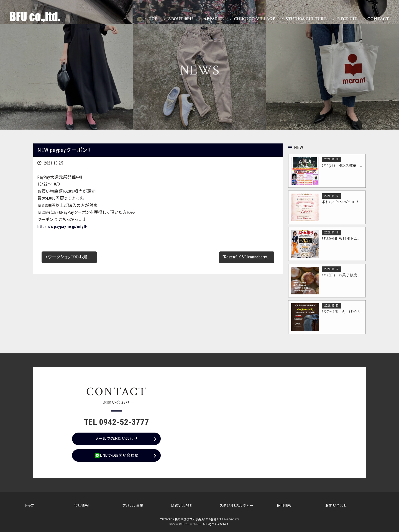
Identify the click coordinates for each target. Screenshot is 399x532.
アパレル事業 (133, 506)
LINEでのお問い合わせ (116, 456)
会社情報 (81, 506)
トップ (30, 506)
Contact (378, 19)
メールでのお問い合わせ (117, 439)
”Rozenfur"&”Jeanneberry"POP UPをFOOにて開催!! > (248, 257)
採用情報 (284, 506)
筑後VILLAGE (181, 506)
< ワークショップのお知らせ (70, 257)
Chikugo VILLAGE (255, 19)
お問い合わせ (336, 506)
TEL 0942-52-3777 (117, 422)
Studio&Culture (306, 19)
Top (153, 19)
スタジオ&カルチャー (237, 506)
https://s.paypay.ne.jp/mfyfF (62, 227)
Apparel (214, 19)
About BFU (181, 19)
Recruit (347, 19)
